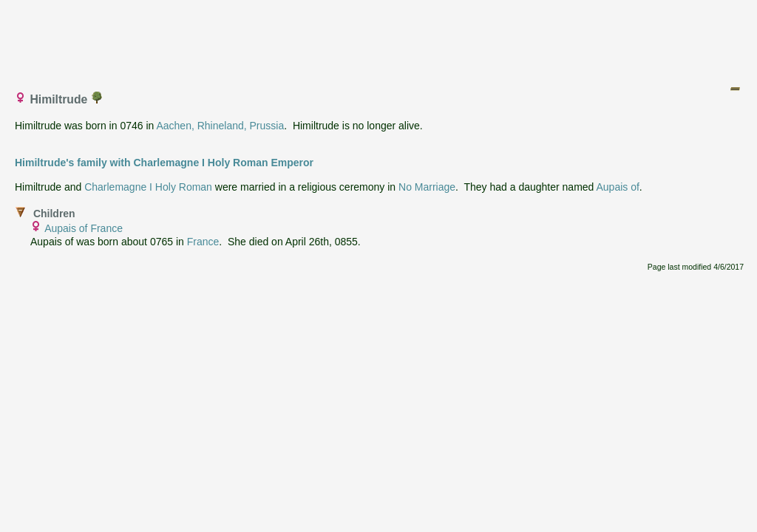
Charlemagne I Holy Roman (148, 187)
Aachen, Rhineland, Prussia (220, 126)
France (203, 242)
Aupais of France (84, 228)
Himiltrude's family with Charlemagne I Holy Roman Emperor (164, 163)
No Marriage (427, 187)
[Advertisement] (379, 39)
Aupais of (617, 187)
